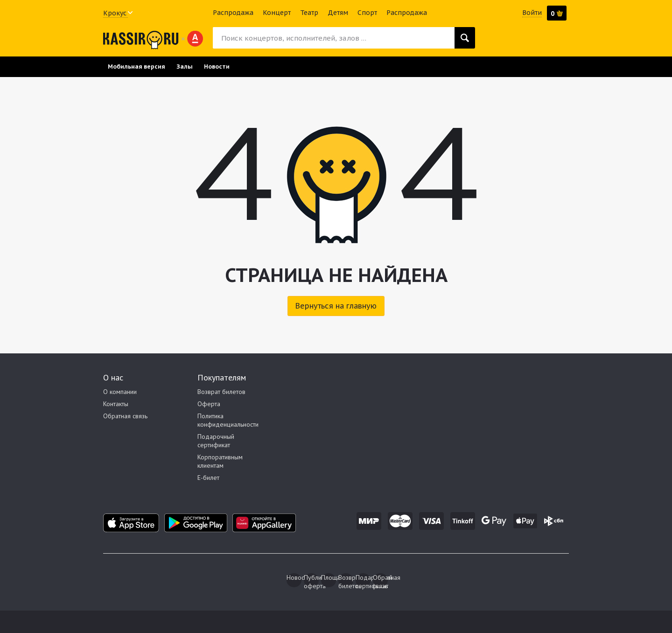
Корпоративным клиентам (220, 461)
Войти (532, 13)
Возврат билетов (221, 392)
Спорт (367, 13)
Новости (217, 66)
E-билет (208, 478)
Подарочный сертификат (216, 441)
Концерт (277, 13)
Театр (309, 13)
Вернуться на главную (336, 306)
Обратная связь (125, 416)
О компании (120, 392)
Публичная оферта (311, 580)
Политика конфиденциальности (228, 420)
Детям (338, 13)
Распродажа (233, 13)
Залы (185, 66)
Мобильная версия (136, 66)
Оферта (209, 404)
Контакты (116, 404)
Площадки (329, 577)
